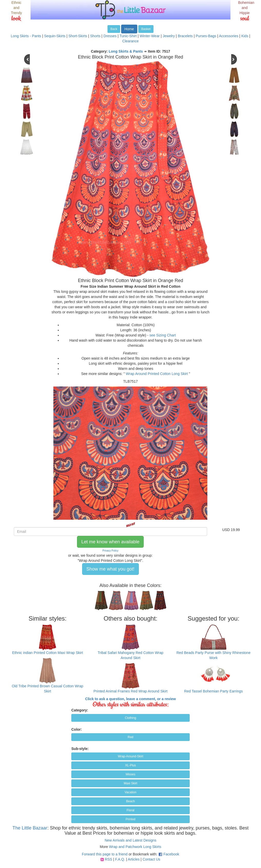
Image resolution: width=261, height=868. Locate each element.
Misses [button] (130, 774)
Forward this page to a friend (105, 854)
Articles (134, 859)
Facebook (171, 854)
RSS (108, 859)
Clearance (131, 41)
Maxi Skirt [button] (130, 783)
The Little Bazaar (30, 828)
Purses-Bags (206, 36)
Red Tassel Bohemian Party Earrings (214, 691)
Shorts (95, 36)
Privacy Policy (110, 551)
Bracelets (185, 36)
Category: (80, 710)
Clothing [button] (130, 718)
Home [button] (129, 29)
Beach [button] (130, 801)
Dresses (110, 36)
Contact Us (151, 859)
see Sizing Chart (163, 335)
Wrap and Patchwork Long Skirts (135, 847)
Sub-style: (80, 749)
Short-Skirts (78, 36)
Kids (245, 36)
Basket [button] (146, 29)
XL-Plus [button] (130, 765)
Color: (77, 729)
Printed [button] (130, 819)
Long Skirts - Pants (26, 36)
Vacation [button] (131, 792)
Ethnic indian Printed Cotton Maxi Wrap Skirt (47, 653)
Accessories (229, 36)
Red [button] (130, 737)
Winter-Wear (150, 36)
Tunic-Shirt (128, 36)
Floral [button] (130, 810)
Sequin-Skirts (55, 36)
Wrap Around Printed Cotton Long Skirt (157, 374)
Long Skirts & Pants (126, 51)
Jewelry (169, 36)
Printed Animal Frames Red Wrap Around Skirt (130, 691)
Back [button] (114, 29)
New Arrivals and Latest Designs (131, 840)
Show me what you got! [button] (110, 569)
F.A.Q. (120, 859)
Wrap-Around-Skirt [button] (130, 756)
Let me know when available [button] (110, 542)
